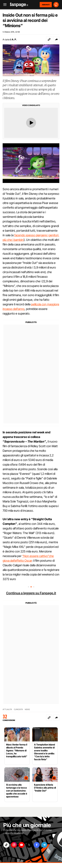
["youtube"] (21, 845)
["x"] (29, 845)
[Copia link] (49, 39)
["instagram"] (14, 845)
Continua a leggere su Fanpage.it (31, 593)
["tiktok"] (6, 845)
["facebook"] (37, 845)
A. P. (14, 39)
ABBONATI (46, 5)
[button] (56, 39)
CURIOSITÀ (18, 709)
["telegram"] (44, 845)
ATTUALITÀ (7, 709)
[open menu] (4, 5)
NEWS (27, 709)
